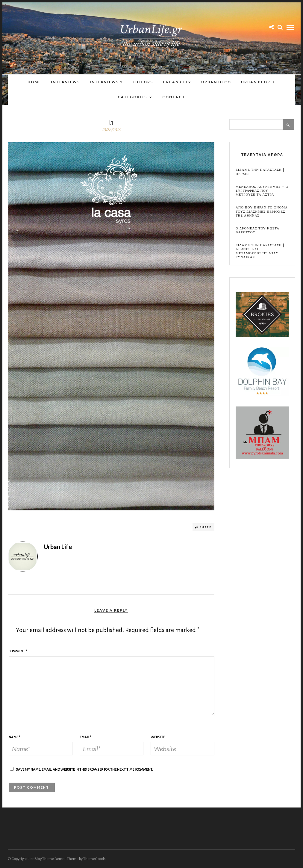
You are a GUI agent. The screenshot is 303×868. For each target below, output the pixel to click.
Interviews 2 (106, 82)
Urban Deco (216, 82)
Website (158, 737)
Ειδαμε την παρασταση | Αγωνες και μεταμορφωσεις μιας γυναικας (260, 251)
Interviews (65, 82)
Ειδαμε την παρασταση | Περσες (260, 172)
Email (85, 737)
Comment (18, 651)
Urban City (177, 82)
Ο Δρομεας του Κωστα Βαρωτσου (257, 230)
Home (34, 82)
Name (15, 737)
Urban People (258, 82)
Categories (132, 97)
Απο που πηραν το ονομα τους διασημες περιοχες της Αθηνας (262, 211)
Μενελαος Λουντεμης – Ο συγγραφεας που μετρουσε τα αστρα (262, 191)
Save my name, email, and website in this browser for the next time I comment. (84, 770)
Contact (174, 97)
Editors (143, 82)
